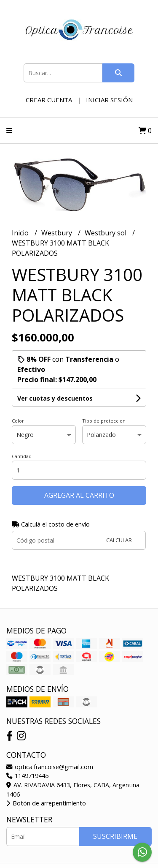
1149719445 (27, 776)
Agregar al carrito (79, 495)
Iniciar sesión (109, 100)
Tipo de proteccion (104, 421)
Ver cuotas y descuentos (55, 398)
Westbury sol (106, 233)
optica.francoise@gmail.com (50, 767)
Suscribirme (115, 836)
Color (18, 421)
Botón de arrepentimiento (46, 803)
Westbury (58, 233)
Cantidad (22, 456)
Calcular (119, 540)
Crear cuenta (49, 100)
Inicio (21, 233)
